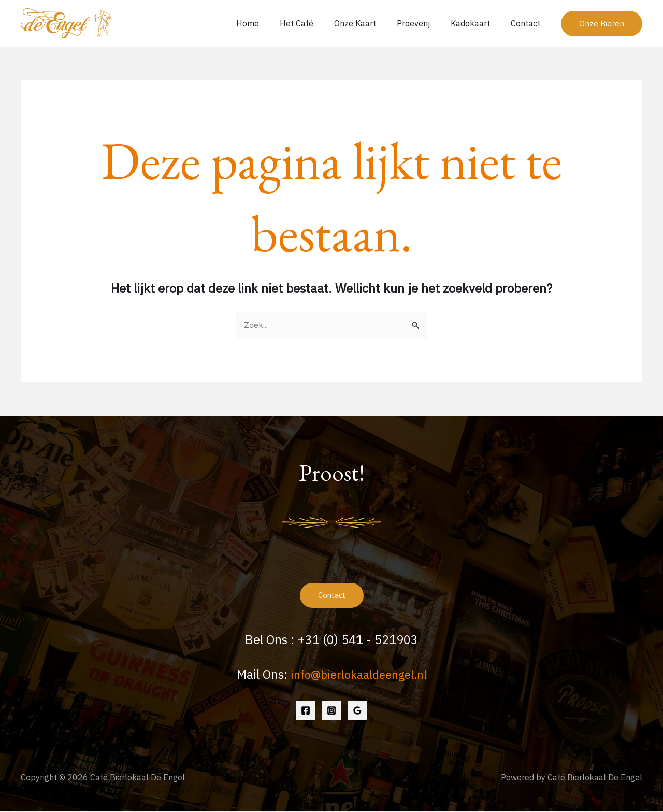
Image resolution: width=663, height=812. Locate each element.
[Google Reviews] (357, 711)
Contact (528, 23)
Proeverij (424, 23)
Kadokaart (477, 23)
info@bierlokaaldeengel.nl (358, 675)
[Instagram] (331, 711)
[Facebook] (306, 711)
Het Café (315, 23)
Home (270, 23)
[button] (602, 24)
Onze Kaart (370, 23)
